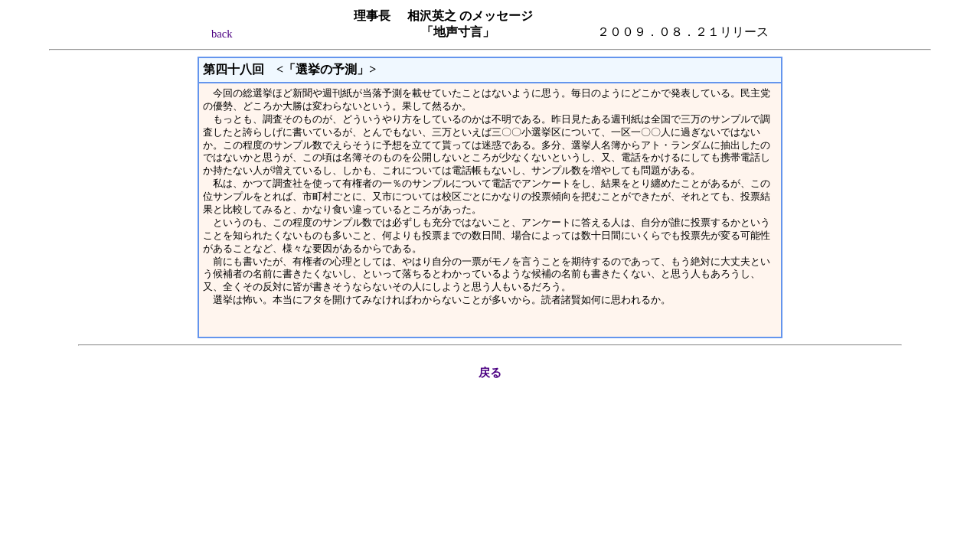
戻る (490, 373)
